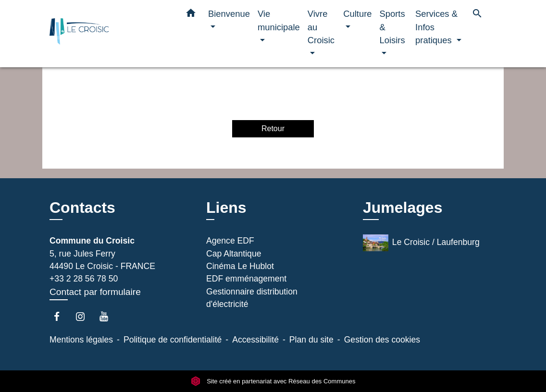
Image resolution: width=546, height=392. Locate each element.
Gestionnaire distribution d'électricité (252, 298)
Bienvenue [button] (229, 14)
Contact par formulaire (95, 292)
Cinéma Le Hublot (240, 266)
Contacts (82, 208)
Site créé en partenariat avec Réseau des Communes (273, 381)
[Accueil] (110, 34)
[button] (191, 15)
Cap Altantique (234, 254)
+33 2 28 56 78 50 (84, 279)
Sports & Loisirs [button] (392, 27)
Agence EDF (230, 241)
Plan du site (311, 340)
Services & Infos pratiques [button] (436, 27)
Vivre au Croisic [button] (321, 27)
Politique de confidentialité (173, 340)
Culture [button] (357, 14)
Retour (273, 129)
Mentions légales (81, 340)
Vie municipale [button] (279, 20)
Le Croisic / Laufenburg (421, 243)
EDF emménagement (246, 279)
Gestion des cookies (382, 340)
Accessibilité (255, 340)
